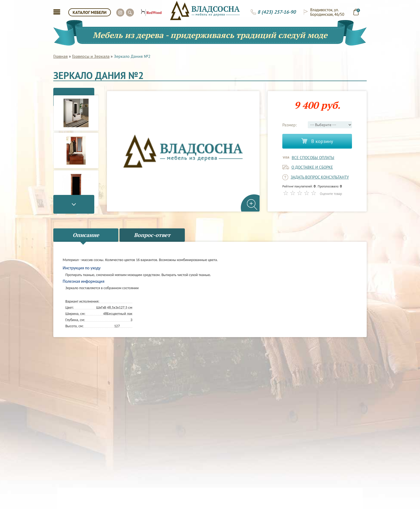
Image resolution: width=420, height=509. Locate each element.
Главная (61, 56)
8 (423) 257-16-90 (277, 12)
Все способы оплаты (313, 158)
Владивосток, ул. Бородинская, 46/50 (327, 12)
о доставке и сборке (312, 167)
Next (76, 211)
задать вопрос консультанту (320, 177)
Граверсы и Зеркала (91, 56)
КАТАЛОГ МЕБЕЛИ (90, 12)
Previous (76, 91)
